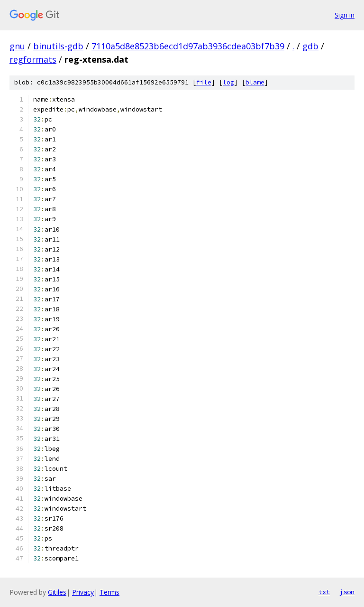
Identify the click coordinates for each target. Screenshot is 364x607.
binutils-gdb (58, 46)
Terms (109, 592)
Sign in (345, 15)
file (204, 82)
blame (255, 82)
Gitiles (57, 592)
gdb (310, 46)
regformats (33, 59)
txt (324, 592)
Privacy (83, 592)
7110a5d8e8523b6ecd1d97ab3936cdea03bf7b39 (188, 46)
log (228, 82)
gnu (17, 46)
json (347, 592)
